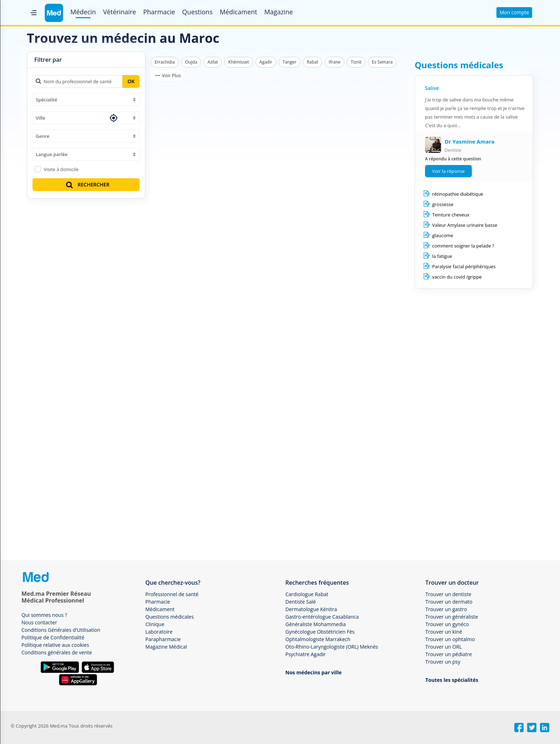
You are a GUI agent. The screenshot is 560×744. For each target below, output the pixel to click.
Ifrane (334, 62)
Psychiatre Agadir (306, 654)
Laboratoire (159, 632)
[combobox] (86, 100)
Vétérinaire (120, 12)
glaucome (443, 235)
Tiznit (356, 62)
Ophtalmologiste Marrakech (318, 639)
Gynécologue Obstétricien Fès (320, 632)
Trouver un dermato (449, 602)
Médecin (83, 12)
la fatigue (442, 256)
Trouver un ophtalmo (450, 639)
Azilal (213, 62)
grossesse (443, 204)
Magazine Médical (166, 647)
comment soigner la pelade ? (463, 246)
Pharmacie (159, 12)
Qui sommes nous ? (44, 615)
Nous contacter (39, 622)
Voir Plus (167, 75)
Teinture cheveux (451, 215)
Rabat (312, 62)
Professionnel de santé (172, 594)
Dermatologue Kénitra (311, 609)
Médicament (238, 12)
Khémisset (239, 62)
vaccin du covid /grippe (457, 277)
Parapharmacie (163, 639)
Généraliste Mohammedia (316, 624)
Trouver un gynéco (447, 624)
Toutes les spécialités (452, 680)
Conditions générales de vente (57, 652)
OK (131, 81)
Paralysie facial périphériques (464, 266)
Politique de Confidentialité (53, 637)
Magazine (279, 12)
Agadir (266, 62)
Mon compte (514, 12)
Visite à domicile (61, 169)
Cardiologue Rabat (307, 594)
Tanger (289, 62)
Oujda (191, 62)
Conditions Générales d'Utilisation (61, 630)
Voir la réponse (448, 171)
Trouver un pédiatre (449, 654)
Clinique (155, 624)
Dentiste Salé (301, 602)
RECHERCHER (87, 184)
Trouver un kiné (444, 632)
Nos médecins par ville (313, 672)
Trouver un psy (443, 662)
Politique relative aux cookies (55, 645)
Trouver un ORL (444, 647)
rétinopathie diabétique (458, 194)
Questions (197, 12)
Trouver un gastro (446, 609)
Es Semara (382, 62)
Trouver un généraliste (452, 617)
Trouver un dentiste (448, 594)
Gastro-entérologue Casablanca (322, 617)
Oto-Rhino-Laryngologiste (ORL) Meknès (332, 647)
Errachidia (165, 62)
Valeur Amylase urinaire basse (465, 225)
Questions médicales (169, 617)
